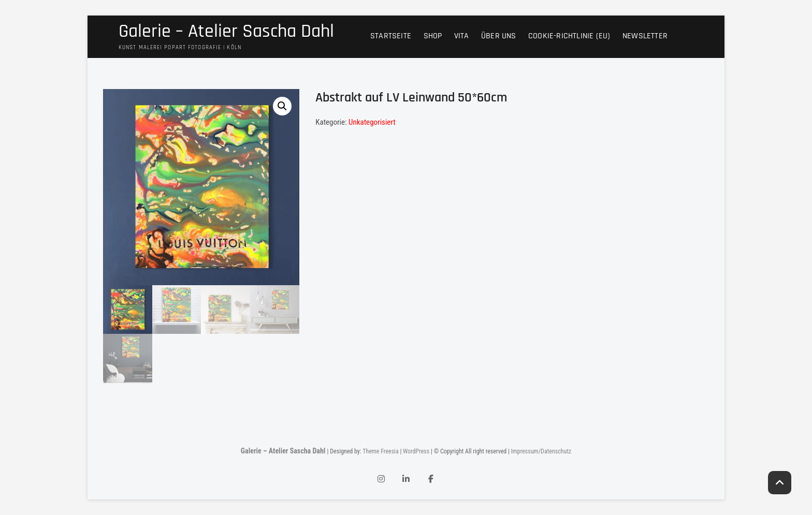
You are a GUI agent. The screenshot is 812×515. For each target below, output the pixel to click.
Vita (462, 36)
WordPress (416, 451)
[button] (282, 106)
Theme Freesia (380, 451)
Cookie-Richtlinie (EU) (569, 36)
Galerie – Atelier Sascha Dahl (226, 32)
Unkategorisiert (372, 122)
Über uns (499, 36)
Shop (433, 36)
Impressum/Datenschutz (541, 451)
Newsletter (645, 36)
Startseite (391, 36)
